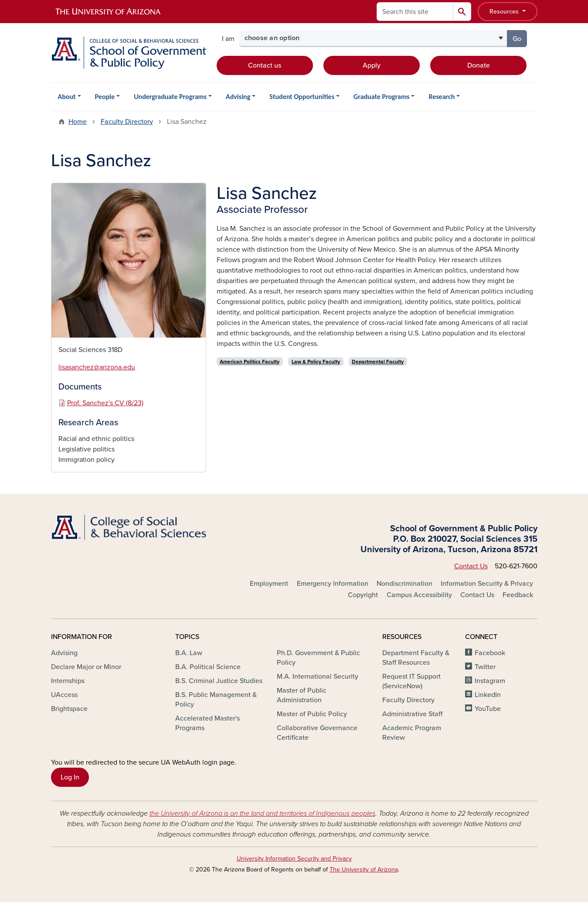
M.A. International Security (318, 676)
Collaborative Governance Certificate (317, 733)
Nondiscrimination (404, 584)
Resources (505, 12)
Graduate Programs (381, 97)
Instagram (490, 681)
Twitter (485, 667)
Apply (372, 65)
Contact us (265, 65)
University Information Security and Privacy (294, 859)
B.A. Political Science (208, 667)
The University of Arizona (364, 870)
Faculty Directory (127, 122)
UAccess (64, 695)
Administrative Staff (412, 714)
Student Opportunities (302, 97)
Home (78, 122)
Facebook (490, 653)
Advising (238, 97)
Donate (479, 65)
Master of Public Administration (302, 695)
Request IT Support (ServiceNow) (411, 681)
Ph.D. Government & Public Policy (318, 658)
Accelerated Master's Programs (207, 723)
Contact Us (471, 566)
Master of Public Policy (312, 714)
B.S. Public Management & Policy (216, 700)
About (67, 97)
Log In (70, 777)
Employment (269, 584)
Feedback (518, 595)
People (105, 97)
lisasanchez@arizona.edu (97, 367)
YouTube (488, 709)
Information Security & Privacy (487, 584)
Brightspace (69, 709)
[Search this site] (415, 12)
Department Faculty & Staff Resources (416, 658)
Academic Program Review (412, 733)
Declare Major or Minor (86, 667)
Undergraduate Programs (170, 97)
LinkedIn (488, 695)
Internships (68, 681)
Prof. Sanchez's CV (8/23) (105, 403)
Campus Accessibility (419, 595)
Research (442, 97)
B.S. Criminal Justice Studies (219, 681)
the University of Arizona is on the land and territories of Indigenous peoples (262, 813)
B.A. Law (189, 653)
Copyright (363, 595)
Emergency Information (333, 584)
